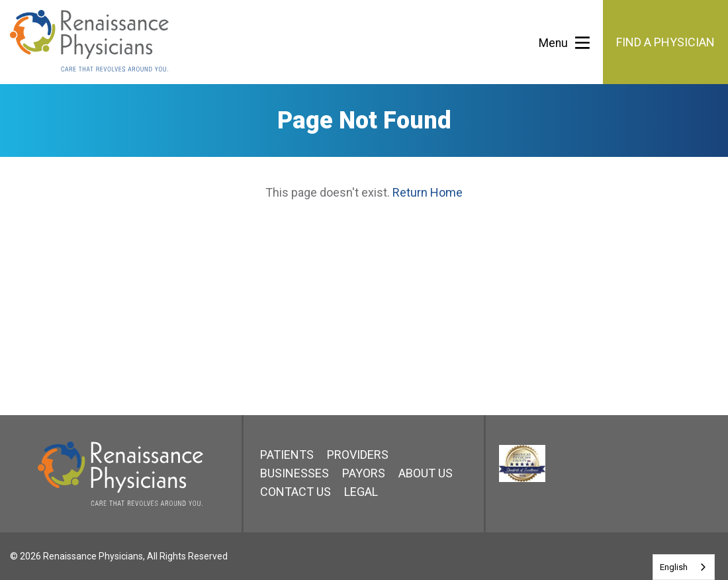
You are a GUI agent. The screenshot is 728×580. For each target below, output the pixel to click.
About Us (426, 473)
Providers (358, 455)
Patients (287, 455)
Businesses (295, 473)
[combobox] (684, 567)
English (674, 567)
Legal (361, 492)
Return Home (428, 192)
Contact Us (296, 492)
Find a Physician (665, 42)
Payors (364, 473)
